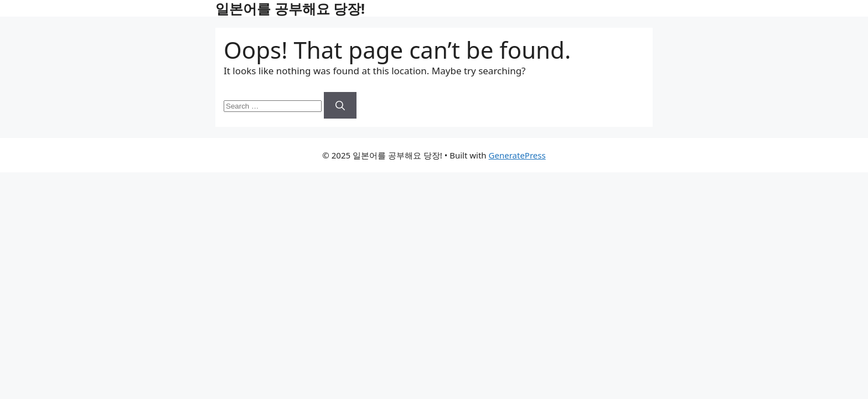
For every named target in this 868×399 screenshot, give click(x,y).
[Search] (340, 105)
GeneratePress (517, 155)
